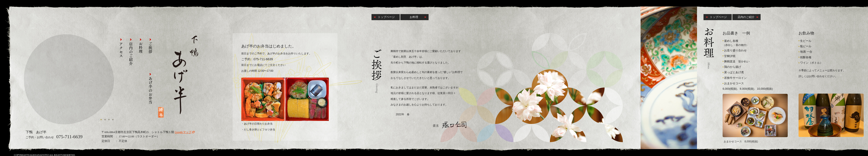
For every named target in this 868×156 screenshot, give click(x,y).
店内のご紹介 (746, 17)
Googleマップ (183, 132)
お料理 (414, 17)
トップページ (386, 17)
